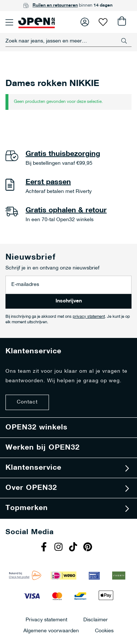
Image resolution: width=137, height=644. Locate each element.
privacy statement (89, 317)
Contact (27, 402)
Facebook (45, 548)
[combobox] (68, 41)
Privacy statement (46, 620)
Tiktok (74, 548)
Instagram (60, 548)
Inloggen (85, 22)
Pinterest (89, 548)
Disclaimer (96, 620)
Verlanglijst (103, 22)
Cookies (104, 631)
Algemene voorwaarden (51, 631)
